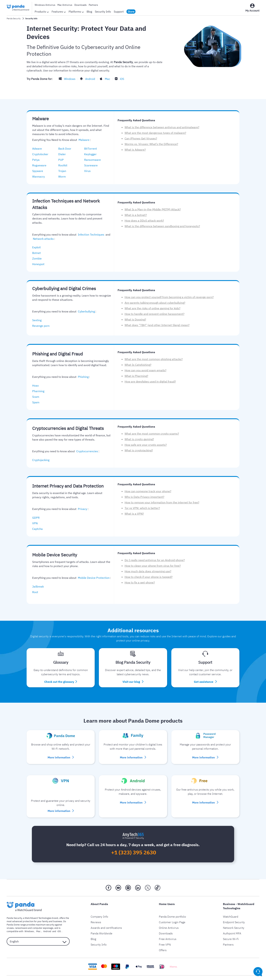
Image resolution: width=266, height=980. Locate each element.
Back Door (66, 149)
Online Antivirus (169, 922)
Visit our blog (133, 677)
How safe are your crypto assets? (146, 445)
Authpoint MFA (232, 927)
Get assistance (205, 677)
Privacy (82, 509)
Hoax (37, 385)
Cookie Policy (143, 977)
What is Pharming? (136, 376)
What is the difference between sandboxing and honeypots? (162, 226)
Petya (38, 160)
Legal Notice (123, 977)
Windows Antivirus (45, 5)
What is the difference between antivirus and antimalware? (162, 127)
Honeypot (40, 264)
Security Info (103, 12)
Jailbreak (40, 586)
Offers (163, 944)
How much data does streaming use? (148, 571)
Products (42, 12)
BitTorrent (92, 149)
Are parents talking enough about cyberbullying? (155, 303)
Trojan (64, 171)
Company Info (99, 911)
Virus (89, 171)
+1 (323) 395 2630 (134, 847)
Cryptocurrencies (86, 451)
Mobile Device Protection (93, 578)
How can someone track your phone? (148, 491)
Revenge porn (43, 326)
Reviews (96, 916)
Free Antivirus (168, 933)
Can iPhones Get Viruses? (141, 138)
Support (119, 12)
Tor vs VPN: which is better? (142, 508)
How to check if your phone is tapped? (149, 577)
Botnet (38, 253)
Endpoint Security (234, 916)
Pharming (40, 391)
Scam (37, 397)
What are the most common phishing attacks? (154, 359)
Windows (69, 79)
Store (131, 12)
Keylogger (92, 154)
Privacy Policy (102, 977)
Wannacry (40, 176)
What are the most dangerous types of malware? (155, 133)
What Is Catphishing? (138, 365)
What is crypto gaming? (139, 439)
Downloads (80, 5)
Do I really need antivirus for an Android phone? (155, 560)
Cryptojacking (43, 460)
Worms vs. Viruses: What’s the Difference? (151, 144)
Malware (83, 140)
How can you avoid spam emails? (146, 370)
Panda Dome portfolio (172, 911)
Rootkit (65, 165)
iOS (119, 79)
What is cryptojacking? (139, 450)
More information (61, 752)
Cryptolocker (42, 154)
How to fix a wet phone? (140, 582)
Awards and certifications (106, 922)
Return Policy (164, 977)
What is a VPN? (134, 514)
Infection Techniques (91, 235)
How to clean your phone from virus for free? (153, 566)
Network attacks (43, 239)
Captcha (39, 529)
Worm (64, 176)
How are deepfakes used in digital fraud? (150, 381)
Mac (105, 79)
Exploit (38, 247)
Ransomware (94, 160)
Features (59, 12)
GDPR (38, 518)
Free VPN (165, 939)
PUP (63, 160)
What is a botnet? (136, 215)
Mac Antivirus (65, 5)
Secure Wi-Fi (231, 933)
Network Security (234, 922)
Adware (39, 149)
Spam (38, 402)
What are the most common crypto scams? (152, 434)
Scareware (93, 165)
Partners (93, 5)
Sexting (39, 320)
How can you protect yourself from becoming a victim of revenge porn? (169, 297)
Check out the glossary (61, 677)
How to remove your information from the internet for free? (162, 502)
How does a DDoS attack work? (144, 221)
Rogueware (41, 165)
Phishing (82, 377)
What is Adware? (135, 150)
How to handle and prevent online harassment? (155, 314)
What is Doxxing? (135, 319)
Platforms (76, 12)
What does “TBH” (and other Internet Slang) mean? (157, 325)
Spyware (39, 171)
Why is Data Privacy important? (144, 497)
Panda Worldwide (101, 927)
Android (89, 79)
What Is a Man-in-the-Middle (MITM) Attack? (153, 209)
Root (37, 592)
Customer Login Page (172, 916)
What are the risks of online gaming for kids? (153, 308)
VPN (37, 523)
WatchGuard (231, 911)
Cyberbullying (86, 311)
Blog (89, 12)
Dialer (64, 154)
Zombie (39, 258)
